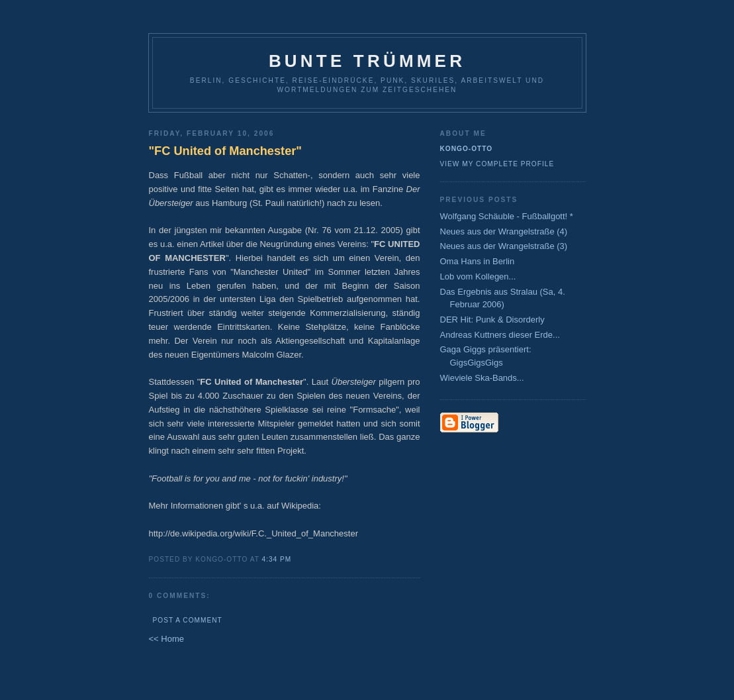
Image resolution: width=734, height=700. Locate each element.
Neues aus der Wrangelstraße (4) (504, 231)
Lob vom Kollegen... (478, 276)
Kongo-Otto (467, 149)
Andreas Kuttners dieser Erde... (500, 335)
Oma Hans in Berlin (478, 261)
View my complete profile (497, 164)
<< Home (166, 639)
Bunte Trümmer (367, 61)
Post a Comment (188, 620)
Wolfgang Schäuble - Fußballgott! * (507, 216)
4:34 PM (277, 559)
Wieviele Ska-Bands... (482, 378)
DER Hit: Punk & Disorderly (492, 320)
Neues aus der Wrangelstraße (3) (504, 246)
